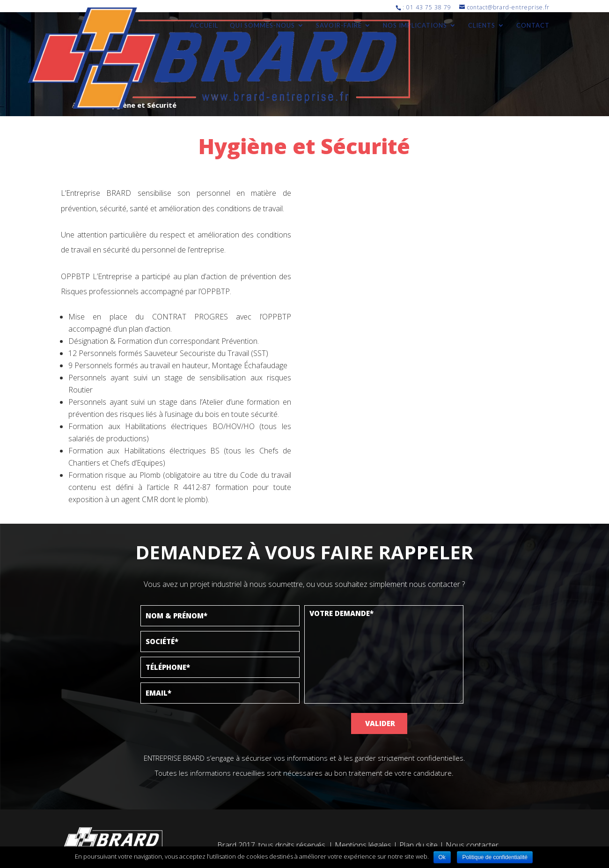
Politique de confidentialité (495, 857)
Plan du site (418, 845)
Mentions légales (363, 845)
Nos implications (415, 26)
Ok (442, 857)
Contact (533, 26)
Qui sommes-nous (262, 26)
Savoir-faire (339, 26)
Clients (482, 26)
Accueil (204, 26)
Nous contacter (472, 845)
